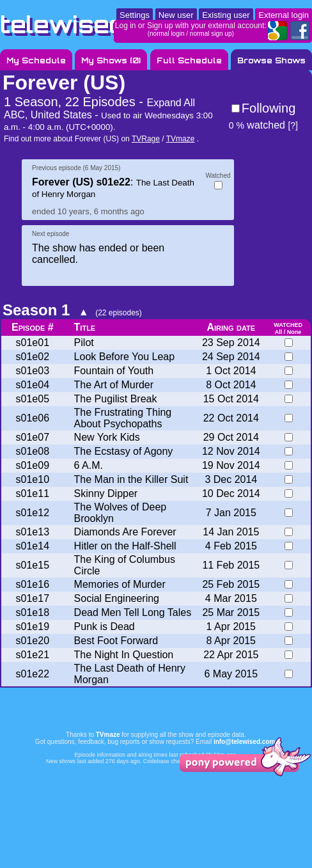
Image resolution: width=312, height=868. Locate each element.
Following (269, 108)
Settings (135, 15)
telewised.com (92, 25)
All (279, 332)
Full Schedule (189, 60)
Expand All (171, 103)
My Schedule (36, 60)
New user (176, 15)
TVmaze (181, 139)
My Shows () (111, 60)
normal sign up (211, 34)
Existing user (226, 15)
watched (257, 125)
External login (284, 15)
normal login (167, 34)
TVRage (146, 139)
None (294, 332)
